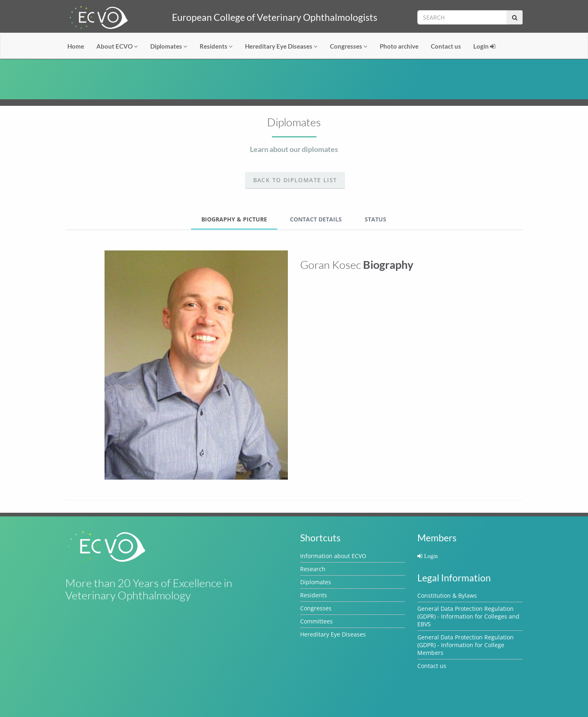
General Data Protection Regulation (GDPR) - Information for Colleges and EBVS (468, 616)
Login (484, 46)
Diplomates (169, 46)
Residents (216, 46)
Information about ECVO (333, 556)
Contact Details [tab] (316, 219)
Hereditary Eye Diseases (281, 46)
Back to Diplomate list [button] (295, 180)
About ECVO (117, 46)
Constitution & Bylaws (447, 595)
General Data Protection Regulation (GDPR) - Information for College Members (465, 645)
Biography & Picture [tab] (234, 219)
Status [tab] (375, 219)
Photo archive (399, 46)
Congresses (349, 46)
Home (76, 46)
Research (313, 569)
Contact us (446, 46)
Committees (316, 621)
